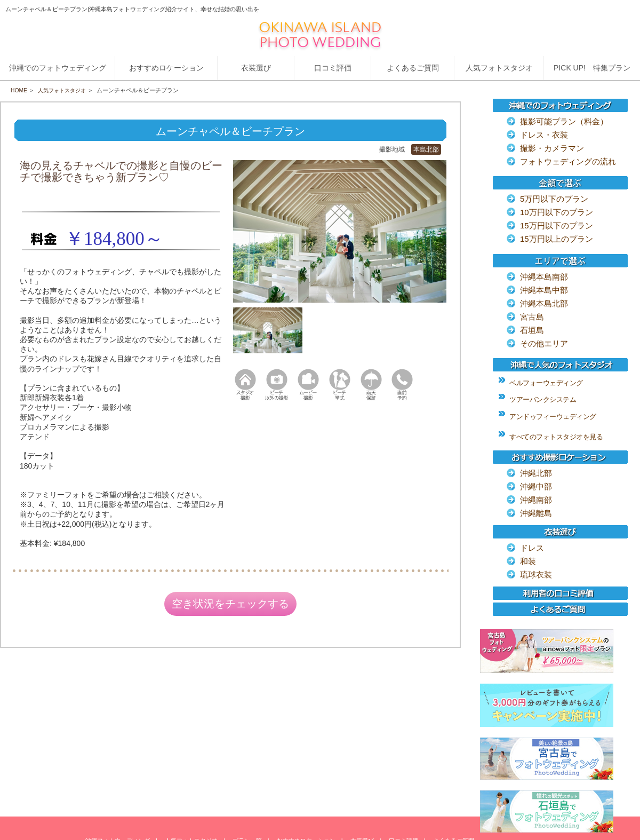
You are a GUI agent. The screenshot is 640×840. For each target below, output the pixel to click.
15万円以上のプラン (557, 239)
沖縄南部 (536, 500)
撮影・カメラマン (552, 148)
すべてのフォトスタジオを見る (556, 437)
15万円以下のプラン (557, 225)
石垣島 (532, 330)
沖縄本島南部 (544, 277)
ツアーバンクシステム (543, 399)
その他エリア (544, 343)
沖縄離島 (536, 513)
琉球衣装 (536, 574)
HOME (19, 90)
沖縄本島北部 (544, 303)
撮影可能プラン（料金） (564, 121)
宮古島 (532, 317)
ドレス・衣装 (544, 135)
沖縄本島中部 (544, 290)
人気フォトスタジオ (65, 90)
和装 (528, 561)
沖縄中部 (536, 486)
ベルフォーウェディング (546, 383)
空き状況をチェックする (230, 605)
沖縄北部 (536, 473)
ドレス (532, 548)
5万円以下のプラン (554, 199)
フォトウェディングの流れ (568, 161)
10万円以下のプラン (557, 212)
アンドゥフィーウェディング (553, 417)
